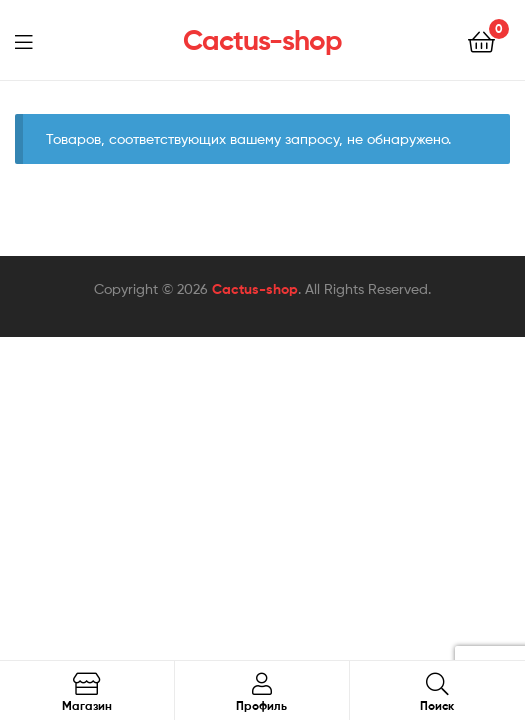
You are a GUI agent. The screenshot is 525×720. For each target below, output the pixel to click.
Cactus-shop (262, 40)
